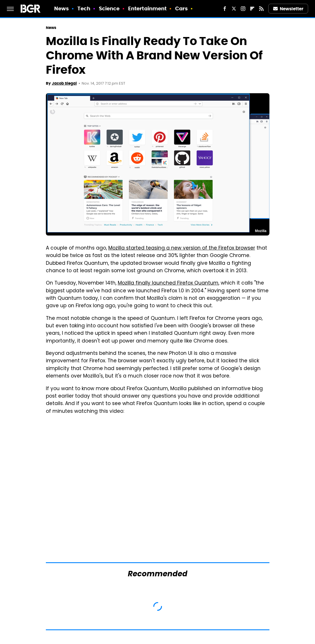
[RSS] (261, 9)
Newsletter (288, 9)
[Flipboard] (252, 9)
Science (109, 8)
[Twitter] (234, 9)
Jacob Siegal (64, 83)
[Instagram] (243, 9)
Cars (181, 8)
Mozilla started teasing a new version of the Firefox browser (182, 248)
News (61, 8)
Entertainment (147, 8)
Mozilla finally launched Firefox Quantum (168, 283)
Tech (84, 8)
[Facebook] (225, 9)
